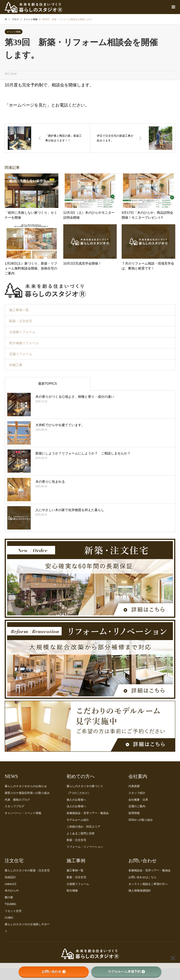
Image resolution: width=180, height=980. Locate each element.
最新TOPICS (48, 383)
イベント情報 (14, 32)
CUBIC (9, 918)
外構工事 (16, 365)
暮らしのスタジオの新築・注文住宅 (27, 870)
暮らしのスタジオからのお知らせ (26, 786)
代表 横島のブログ (17, 800)
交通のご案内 (137, 806)
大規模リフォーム (22, 332)
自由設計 (10, 877)
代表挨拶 (134, 786)
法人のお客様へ (76, 806)
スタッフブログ (15, 806)
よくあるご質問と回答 (81, 833)
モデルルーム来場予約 (126, 972)
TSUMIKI (10, 904)
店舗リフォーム (21, 354)
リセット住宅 (13, 911)
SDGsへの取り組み (141, 820)
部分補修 (72, 891)
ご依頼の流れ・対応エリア (83, 827)
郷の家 (9, 897)
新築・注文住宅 (21, 321)
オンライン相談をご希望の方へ (148, 884)
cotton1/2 (10, 884)
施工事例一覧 (19, 310)
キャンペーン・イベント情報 (23, 813)
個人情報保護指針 (140, 891)
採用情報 (134, 813)
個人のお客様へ (76, 800)
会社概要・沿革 (138, 800)
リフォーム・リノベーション (85, 847)
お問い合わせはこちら (142, 877)
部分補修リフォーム (24, 343)
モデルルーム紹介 (78, 820)
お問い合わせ (54, 972)
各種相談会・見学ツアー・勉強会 (88, 813)
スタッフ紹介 (137, 793)
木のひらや (12, 891)
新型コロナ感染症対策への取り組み (27, 793)
